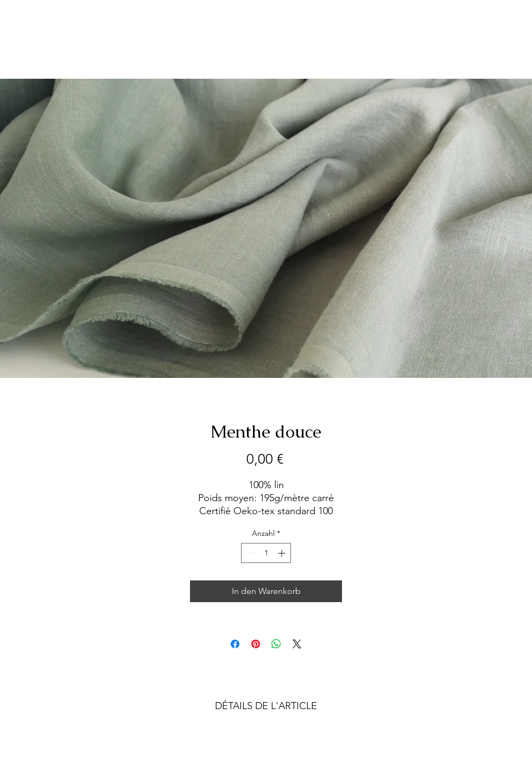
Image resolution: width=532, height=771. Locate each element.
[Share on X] (297, 644)
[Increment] (283, 553)
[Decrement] (249, 553)
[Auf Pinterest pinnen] (256, 644)
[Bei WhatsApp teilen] (276, 644)
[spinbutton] (266, 553)
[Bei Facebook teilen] (235, 644)
